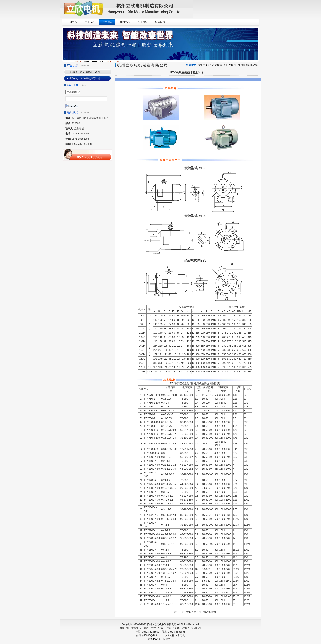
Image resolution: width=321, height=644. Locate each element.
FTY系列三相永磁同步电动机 (242, 65)
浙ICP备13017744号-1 (160, 639)
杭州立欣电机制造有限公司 (162, 624)
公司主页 (203, 65)
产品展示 (217, 65)
